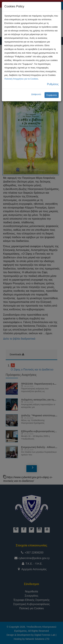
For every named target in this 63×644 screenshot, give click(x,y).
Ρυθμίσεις (53, 84)
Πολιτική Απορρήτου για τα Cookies (21, 79)
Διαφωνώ (36, 94)
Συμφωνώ (52, 95)
